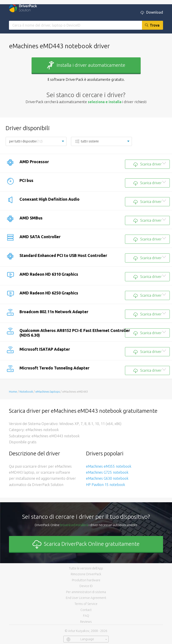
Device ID (86, 586)
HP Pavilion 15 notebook (105, 485)
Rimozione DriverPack (86, 574)
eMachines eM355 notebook (109, 466)
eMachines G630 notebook (107, 478)
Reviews (86, 622)
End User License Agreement (86, 598)
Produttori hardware (86, 580)
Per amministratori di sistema (86, 592)
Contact (86, 610)
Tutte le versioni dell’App (86, 568)
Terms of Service (86, 604)
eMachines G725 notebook (107, 472)
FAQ (86, 616)
